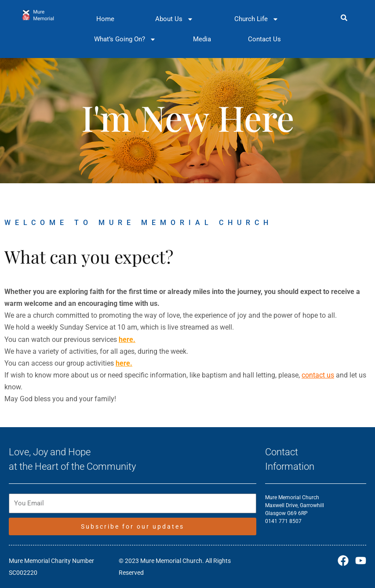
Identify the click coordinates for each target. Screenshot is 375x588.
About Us (174, 19)
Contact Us (264, 39)
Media (202, 39)
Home (105, 19)
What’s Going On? (125, 39)
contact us (318, 375)
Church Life (257, 19)
